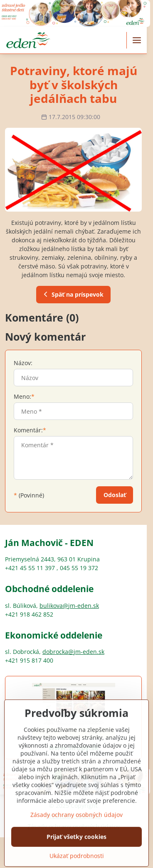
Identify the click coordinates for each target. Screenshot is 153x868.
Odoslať (115, 495)
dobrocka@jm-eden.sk (73, 652)
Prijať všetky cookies (76, 853)
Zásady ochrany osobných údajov (76, 831)
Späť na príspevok (72, 294)
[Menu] (137, 40)
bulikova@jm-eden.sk (69, 606)
